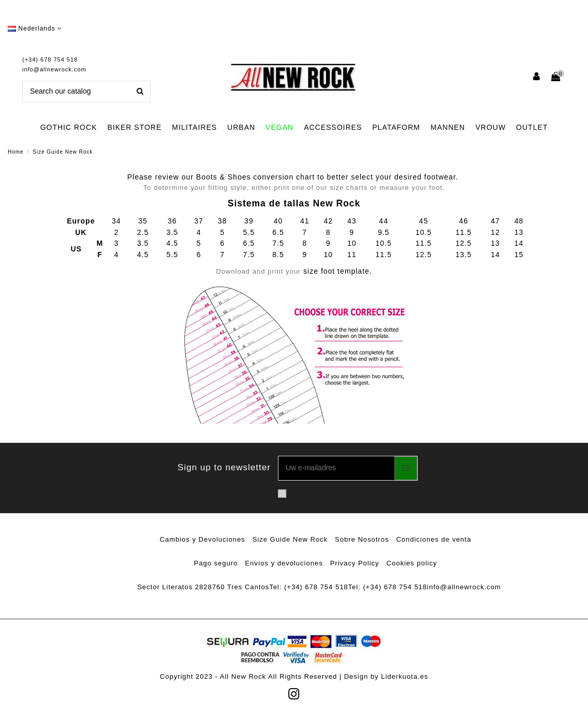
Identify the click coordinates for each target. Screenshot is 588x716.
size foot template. (294, 271)
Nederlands (35, 28)
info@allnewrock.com (54, 69)
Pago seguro (216, 563)
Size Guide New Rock (290, 539)
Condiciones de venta (433, 539)
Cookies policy (412, 563)
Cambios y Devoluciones (203, 539)
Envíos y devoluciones (284, 563)
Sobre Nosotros (362, 539)
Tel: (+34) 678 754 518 (308, 587)
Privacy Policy (355, 563)
